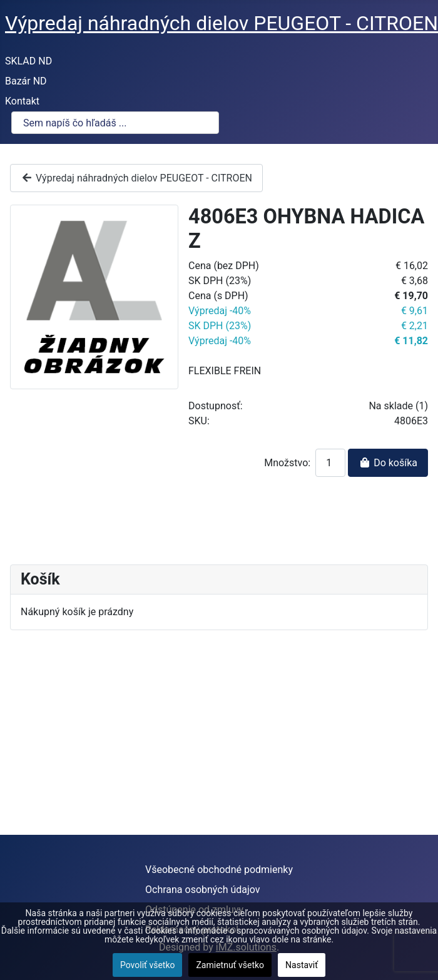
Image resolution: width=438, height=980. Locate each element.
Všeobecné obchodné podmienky (219, 870)
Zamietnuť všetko (230, 965)
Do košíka (388, 463)
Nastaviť (302, 965)
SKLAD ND (28, 61)
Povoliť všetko (148, 965)
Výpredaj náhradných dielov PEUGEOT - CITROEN (136, 178)
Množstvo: (287, 463)
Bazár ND (26, 81)
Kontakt (22, 101)
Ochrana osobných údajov (203, 890)
